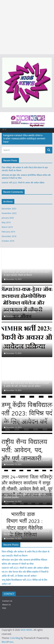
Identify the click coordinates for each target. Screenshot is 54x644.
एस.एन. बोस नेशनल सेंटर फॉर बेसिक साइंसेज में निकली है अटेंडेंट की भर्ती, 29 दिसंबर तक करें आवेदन (26, 385)
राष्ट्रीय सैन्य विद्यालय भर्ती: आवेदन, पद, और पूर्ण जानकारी (27, 460)
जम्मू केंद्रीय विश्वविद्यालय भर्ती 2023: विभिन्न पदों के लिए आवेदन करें (27, 422)
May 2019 (6, 222)
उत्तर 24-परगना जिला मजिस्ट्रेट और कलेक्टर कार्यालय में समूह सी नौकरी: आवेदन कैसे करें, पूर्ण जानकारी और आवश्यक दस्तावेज (26, 494)
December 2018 (9, 236)
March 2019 (7, 227)
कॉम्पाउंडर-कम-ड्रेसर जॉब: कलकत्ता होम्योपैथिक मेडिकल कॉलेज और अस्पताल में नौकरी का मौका (27, 311)
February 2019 (8, 232)
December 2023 (9, 209)
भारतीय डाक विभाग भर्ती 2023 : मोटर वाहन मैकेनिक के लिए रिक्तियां (27, 533)
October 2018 (8, 241)
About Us (6, 605)
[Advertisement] (27, 27)
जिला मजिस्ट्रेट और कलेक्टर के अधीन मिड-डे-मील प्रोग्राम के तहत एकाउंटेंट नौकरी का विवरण (27, 274)
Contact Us (7, 601)
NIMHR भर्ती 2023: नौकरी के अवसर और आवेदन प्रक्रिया (23, 183)
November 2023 (9, 213)
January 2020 (8, 218)
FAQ (4, 608)
